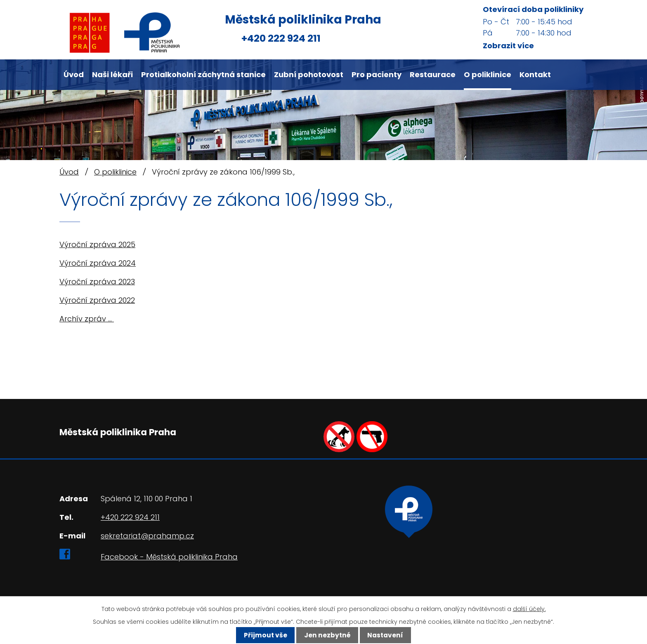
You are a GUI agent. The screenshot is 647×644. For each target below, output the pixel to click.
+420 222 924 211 (281, 38)
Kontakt (535, 74)
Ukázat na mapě (409, 545)
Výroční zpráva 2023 (97, 282)
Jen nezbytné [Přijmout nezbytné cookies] (327, 635)
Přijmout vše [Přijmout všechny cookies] (266, 635)
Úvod (74, 74)
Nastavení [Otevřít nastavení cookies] (385, 635)
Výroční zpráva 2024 (98, 263)
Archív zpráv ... (87, 319)
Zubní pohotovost (309, 74)
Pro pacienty (377, 74)
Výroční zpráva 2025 (97, 244)
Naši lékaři (112, 74)
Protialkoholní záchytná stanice (203, 74)
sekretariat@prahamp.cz (147, 536)
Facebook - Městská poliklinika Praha (169, 557)
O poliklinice (488, 74)
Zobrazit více (508, 46)
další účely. (529, 609)
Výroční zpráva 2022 (97, 300)
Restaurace (433, 74)
